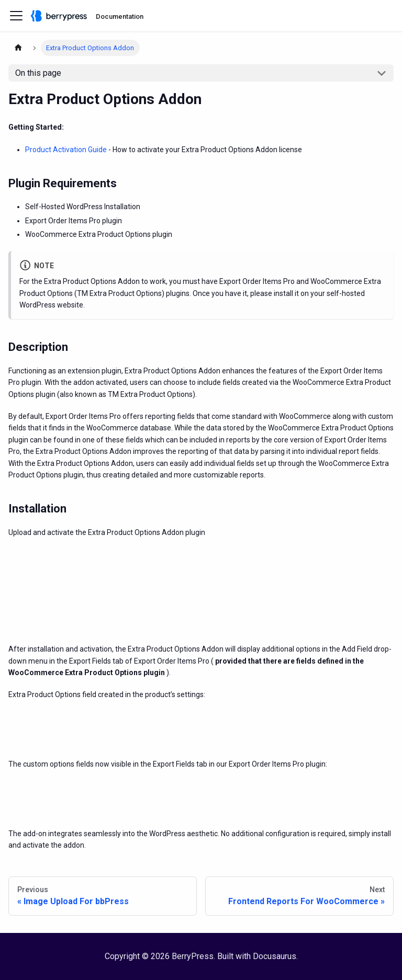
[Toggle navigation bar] (16, 16)
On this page (38, 73)
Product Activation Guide (66, 150)
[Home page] (18, 48)
